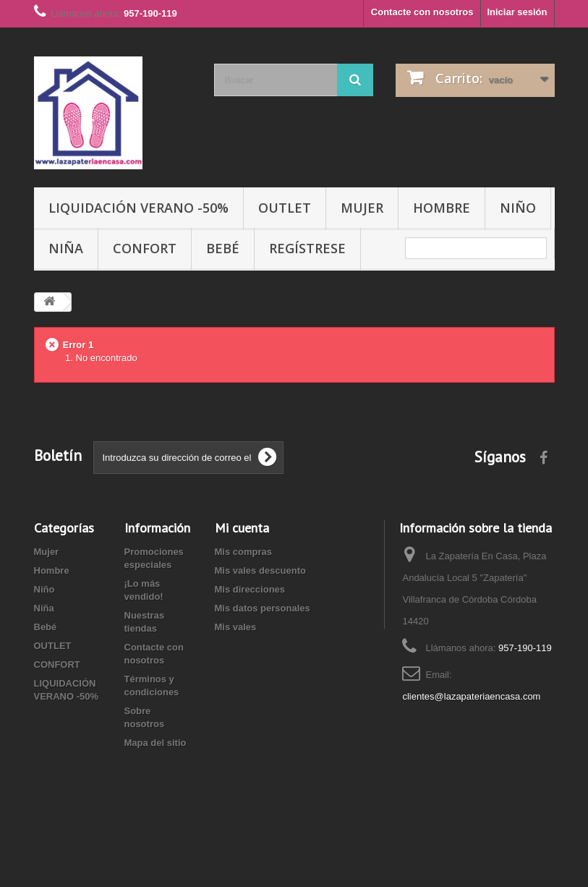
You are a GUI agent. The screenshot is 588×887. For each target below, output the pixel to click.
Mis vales (236, 627)
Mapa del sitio (155, 743)
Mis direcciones (250, 589)
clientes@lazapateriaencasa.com (471, 696)
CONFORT (145, 248)
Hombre (442, 208)
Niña (66, 248)
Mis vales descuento (260, 570)
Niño (518, 208)
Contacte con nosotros (422, 12)
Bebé (223, 248)
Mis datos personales (263, 608)
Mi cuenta (242, 528)
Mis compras (243, 552)
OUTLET (285, 208)
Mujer (362, 208)
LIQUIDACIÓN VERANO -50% (139, 208)
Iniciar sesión (517, 12)
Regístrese (307, 248)
